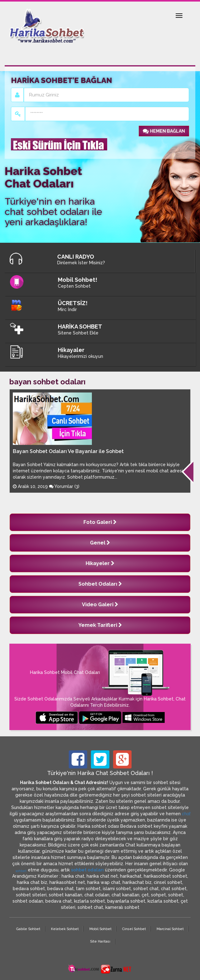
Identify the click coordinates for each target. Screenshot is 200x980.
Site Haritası (100, 941)
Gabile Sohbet (28, 929)
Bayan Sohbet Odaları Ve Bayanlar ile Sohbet (68, 451)
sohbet (21, 871)
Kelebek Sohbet (65, 929)
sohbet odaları (87, 870)
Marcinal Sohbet (170, 929)
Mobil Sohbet (100, 929)
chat (186, 814)
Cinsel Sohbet (134, 929)
